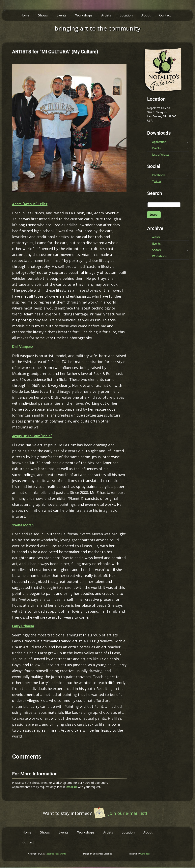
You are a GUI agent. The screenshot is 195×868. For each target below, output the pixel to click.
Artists (106, 15)
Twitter (157, 182)
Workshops (84, 15)
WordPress (145, 854)
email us (72, 787)
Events (62, 15)
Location (126, 15)
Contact (165, 15)
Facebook (158, 175)
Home (25, 15)
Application (159, 142)
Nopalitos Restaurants (56, 854)
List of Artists (161, 155)
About (146, 15)
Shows (43, 15)
